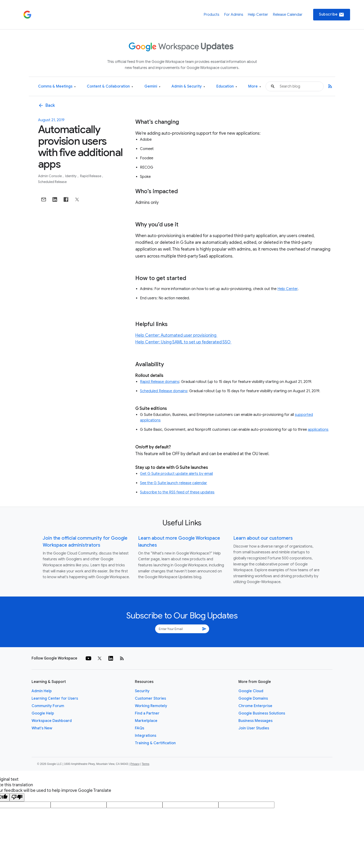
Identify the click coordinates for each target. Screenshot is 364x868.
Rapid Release (91, 176)
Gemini (152, 86)
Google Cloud (251, 691)
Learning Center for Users (55, 698)
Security (142, 691)
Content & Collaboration (110, 86)
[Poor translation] (17, 797)
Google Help (43, 713)
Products (211, 15)
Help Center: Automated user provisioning (176, 335)
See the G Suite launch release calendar (174, 483)
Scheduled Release (52, 182)
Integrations (146, 736)
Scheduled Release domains (164, 391)
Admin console (50, 176)
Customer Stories (150, 698)
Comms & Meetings (57, 86)
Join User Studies (254, 728)
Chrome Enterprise (255, 706)
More (255, 86)
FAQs (140, 728)
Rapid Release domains (160, 382)
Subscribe (332, 15)
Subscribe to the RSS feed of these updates (177, 492)
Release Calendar (288, 15)
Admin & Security (188, 86)
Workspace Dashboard (52, 721)
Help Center (258, 15)
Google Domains (253, 698)
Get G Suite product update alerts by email (176, 474)
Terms (145, 764)
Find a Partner (147, 713)
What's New (42, 728)
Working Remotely (151, 706)
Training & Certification (155, 743)
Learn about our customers (263, 538)
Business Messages (255, 721)
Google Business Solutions (262, 713)
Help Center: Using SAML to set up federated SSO (183, 342)
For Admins (234, 15)
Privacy (135, 764)
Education (227, 86)
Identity (71, 176)
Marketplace (146, 721)
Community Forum (48, 706)
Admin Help (42, 691)
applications (318, 430)
